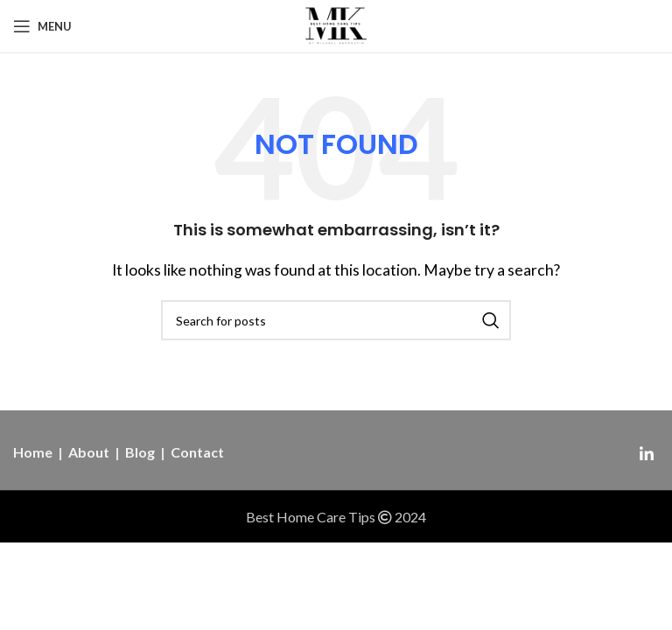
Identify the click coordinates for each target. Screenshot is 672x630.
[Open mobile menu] (42, 26)
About (89, 452)
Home (33, 452)
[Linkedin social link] (647, 454)
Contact (197, 452)
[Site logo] (336, 24)
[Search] (336, 320)
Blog (140, 452)
